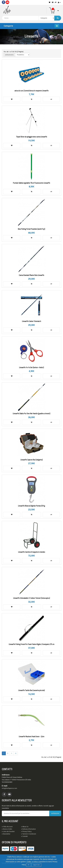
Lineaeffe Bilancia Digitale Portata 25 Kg (31, 506)
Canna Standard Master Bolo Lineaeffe (31, 275)
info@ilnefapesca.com (9, 788)
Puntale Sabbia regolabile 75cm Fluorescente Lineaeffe (31, 183)
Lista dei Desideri (8, 832)
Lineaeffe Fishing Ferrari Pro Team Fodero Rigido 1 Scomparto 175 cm (31, 644)
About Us (25, 827)
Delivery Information (28, 829)
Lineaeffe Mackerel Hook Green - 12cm (31, 737)
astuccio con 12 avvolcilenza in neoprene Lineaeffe (31, 91)
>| (16, 753)
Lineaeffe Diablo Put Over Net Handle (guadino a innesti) (31, 414)
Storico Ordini (7, 829)
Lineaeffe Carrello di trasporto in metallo (32, 552)
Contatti (24, 836)
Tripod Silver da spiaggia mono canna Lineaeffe (32, 137)
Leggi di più (36, 865)
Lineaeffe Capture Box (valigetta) (32, 460)
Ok (29, 865)
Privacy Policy (26, 832)
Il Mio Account (7, 827)
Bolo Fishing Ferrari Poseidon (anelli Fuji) (31, 229)
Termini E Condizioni (29, 834)
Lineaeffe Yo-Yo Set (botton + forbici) (31, 368)
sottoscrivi (55, 813)
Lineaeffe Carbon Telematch (31, 321)
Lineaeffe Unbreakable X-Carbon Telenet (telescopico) (32, 598)
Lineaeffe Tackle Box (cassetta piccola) (31, 691)
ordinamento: (9, 55)
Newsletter (6, 834)
